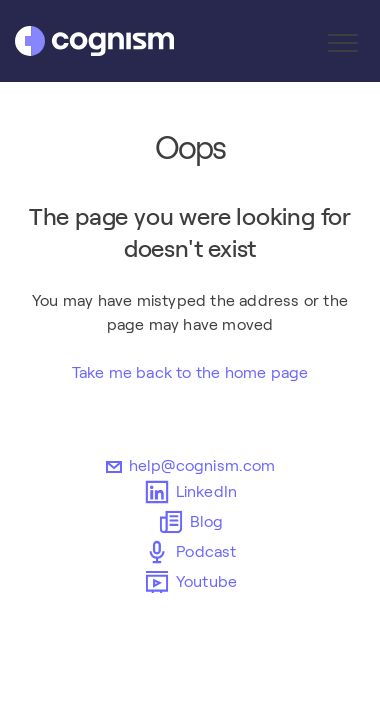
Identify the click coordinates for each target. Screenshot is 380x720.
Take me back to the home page (190, 372)
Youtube (190, 582)
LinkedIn (190, 492)
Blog (190, 522)
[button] (342, 42)
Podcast (189, 552)
